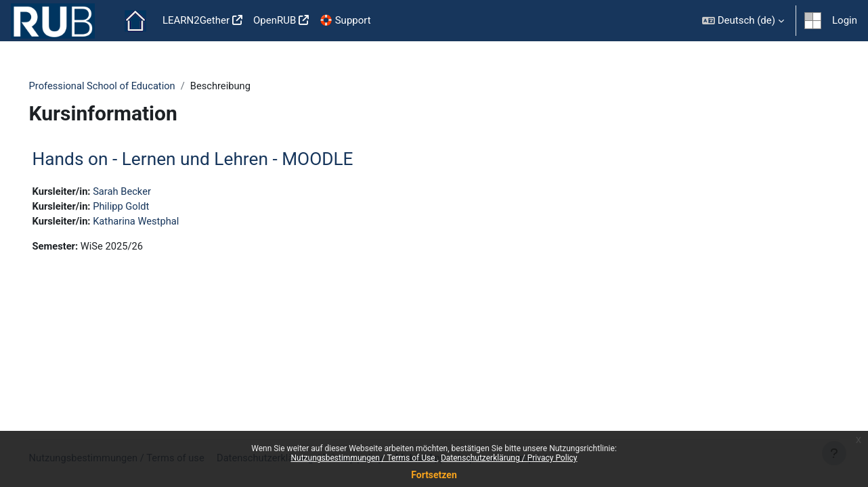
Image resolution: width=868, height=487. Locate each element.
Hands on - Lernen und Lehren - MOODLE (212, 160)
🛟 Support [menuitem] (345, 20)
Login (845, 20)
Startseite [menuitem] (135, 21)
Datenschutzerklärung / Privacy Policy (509, 458)
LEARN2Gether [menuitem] (196, 20)
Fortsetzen (434, 475)
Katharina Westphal (158, 222)
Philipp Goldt (143, 207)
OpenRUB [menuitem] (275, 20)
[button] (743, 21)
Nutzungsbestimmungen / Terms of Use (364, 458)
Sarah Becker (144, 191)
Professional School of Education (123, 86)
